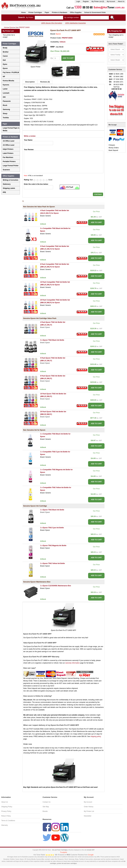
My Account (111, 1)
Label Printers (8, 153)
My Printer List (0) (98, 1)
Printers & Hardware (59, 12)
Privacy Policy (6, 811)
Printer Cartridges (35, 12)
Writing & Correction (11, 180)
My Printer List (89, 811)
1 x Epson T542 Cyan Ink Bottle (52, 528)
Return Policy (6, 816)
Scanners (6, 170)
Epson (58, 34)
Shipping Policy (7, 807)
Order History (89, 807)
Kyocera (6, 85)
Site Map (46, 807)
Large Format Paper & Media (11, 129)
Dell (4, 60)
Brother (6, 52)
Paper (47, 12)
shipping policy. (96, 736)
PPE (4, 192)
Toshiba (6, 118)
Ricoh (5, 105)
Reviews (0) (45, 82)
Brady (5, 48)
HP (4, 77)
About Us (121, 1)
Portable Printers (9, 161)
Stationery (7, 184)
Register (86, 1)
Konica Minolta (8, 81)
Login (78, 1)
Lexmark (6, 93)
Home (23, 12)
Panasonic (7, 101)
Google (91, 855)
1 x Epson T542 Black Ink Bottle (52, 510)
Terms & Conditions (8, 821)
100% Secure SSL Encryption (52, 23)
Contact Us (47, 802)
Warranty (4, 825)
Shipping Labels (9, 188)
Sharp (5, 114)
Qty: (55, 58)
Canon (5, 56)
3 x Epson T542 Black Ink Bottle (52, 340)
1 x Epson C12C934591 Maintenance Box (56, 586)
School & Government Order (95, 12)
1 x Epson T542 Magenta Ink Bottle (53, 546)
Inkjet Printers (8, 149)
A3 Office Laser (9, 145)
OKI (4, 97)
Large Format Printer (11, 166)
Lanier (5, 89)
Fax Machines (8, 157)
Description (30, 82)
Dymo (5, 64)
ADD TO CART (68, 58)
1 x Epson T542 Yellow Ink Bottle (53, 563)
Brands (45, 811)
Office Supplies (76, 12)
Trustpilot (64, 852)
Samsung (6, 109)
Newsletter (88, 816)
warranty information (73, 663)
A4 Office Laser (9, 141)
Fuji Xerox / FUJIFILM (11, 72)
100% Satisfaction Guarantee (75, 23)
